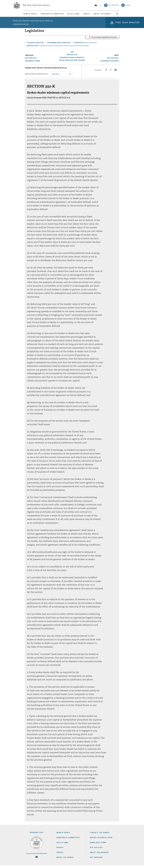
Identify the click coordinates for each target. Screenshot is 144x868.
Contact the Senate (100, 835)
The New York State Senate (36, 6)
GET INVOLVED (96, 860)
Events (90, 14)
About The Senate (111, 14)
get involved (114, 6)
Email (115, 72)
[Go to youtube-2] (96, 6)
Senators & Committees (47, 14)
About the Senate (65, 860)
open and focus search (128, 15)
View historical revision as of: (36, 77)
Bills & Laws (73, 14)
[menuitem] (20, 14)
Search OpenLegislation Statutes (104, 40)
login (128, 6)
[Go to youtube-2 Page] (37, 860)
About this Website (99, 855)
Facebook (106, 72)
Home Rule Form (98, 845)
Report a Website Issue (101, 840)
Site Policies (96, 850)
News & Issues (20, 14)
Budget (60, 850)
